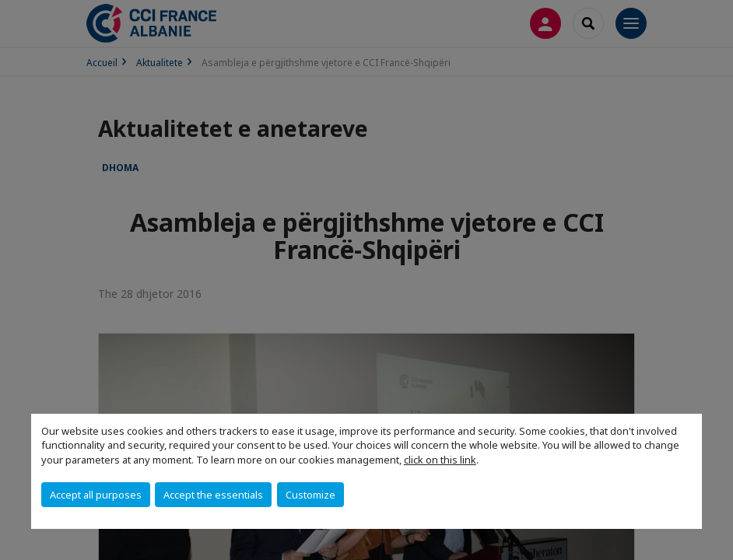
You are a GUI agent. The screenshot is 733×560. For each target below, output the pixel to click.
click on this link (440, 460)
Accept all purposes (96, 495)
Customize (310, 495)
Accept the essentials (213, 495)
